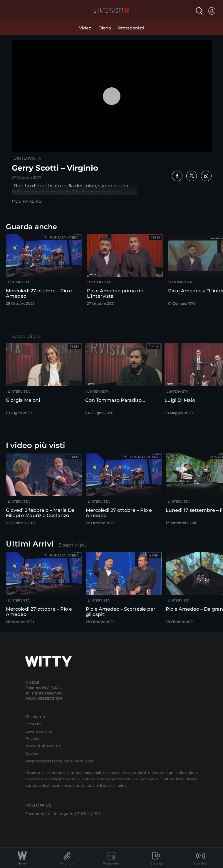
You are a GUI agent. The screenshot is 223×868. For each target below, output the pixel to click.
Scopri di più (26, 336)
